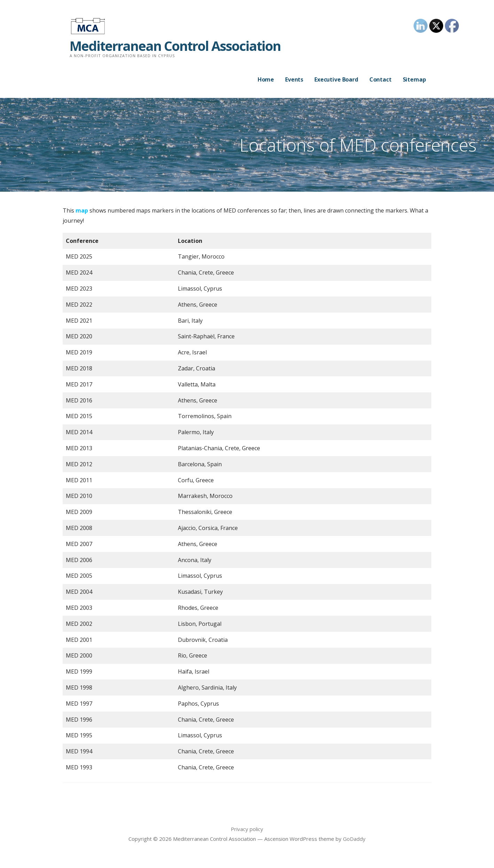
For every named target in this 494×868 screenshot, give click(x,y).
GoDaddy (354, 839)
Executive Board (336, 79)
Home (266, 79)
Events (294, 79)
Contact (381, 79)
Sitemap (414, 79)
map (82, 210)
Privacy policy (247, 829)
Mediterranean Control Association (175, 46)
